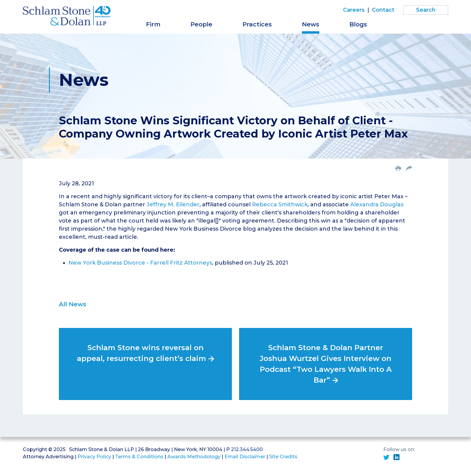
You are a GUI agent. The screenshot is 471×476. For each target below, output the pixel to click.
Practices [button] (257, 24)
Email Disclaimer (245, 457)
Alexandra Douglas (377, 205)
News (311, 24)
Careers (354, 10)
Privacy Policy (94, 457)
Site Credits (283, 457)
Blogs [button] (358, 24)
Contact (383, 10)
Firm (153, 24)
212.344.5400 (247, 449)
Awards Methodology (194, 457)
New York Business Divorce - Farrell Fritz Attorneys (140, 263)
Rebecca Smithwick (280, 205)
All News (73, 304)
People (201, 24)
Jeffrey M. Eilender (173, 205)
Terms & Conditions (139, 457)
